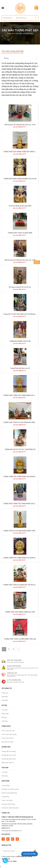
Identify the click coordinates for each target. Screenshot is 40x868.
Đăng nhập (5, 714)
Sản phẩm (5, 700)
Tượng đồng (6, 785)
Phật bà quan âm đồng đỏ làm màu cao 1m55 (20, 125)
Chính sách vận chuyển (9, 734)
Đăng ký (4, 717)
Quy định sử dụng (7, 742)
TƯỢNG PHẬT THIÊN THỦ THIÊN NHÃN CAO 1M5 (20, 395)
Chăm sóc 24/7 (12, 673)
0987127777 (6, 828)
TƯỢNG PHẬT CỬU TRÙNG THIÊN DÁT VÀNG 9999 (20, 152)
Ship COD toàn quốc (14, 660)
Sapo (15, 861)
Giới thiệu (5, 697)
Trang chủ (5, 693)
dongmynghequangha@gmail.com (12, 831)
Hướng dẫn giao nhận (9, 759)
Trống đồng (5, 797)
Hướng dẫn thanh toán (9, 755)
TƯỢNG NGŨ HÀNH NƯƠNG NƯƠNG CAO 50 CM (20, 179)
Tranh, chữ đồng (7, 800)
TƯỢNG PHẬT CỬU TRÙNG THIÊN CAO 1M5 (20, 612)
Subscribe (35, 851)
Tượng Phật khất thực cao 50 (20, 368)
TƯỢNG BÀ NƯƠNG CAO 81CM (20, 341)
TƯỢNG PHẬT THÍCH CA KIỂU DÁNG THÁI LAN (20, 639)
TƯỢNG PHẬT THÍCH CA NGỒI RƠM (20, 233)
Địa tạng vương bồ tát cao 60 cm (20, 287)
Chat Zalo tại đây (30, 854)
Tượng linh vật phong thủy (10, 808)
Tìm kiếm (5, 710)
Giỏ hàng (5, 721)
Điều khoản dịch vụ (8, 763)
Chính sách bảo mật (8, 731)
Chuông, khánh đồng (8, 804)
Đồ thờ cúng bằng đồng (9, 793)
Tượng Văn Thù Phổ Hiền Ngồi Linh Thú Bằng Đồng (21, 314)
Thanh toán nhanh (14, 666)
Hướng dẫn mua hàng (9, 751)
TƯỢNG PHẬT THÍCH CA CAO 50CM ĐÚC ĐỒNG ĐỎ (21, 422)
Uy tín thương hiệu (14, 680)
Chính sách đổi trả (8, 738)
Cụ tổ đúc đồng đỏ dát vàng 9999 (20, 206)
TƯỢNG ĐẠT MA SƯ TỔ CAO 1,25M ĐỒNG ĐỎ (20, 449)
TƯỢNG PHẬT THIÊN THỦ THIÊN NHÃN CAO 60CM (21, 504)
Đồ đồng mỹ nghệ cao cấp (10, 789)
